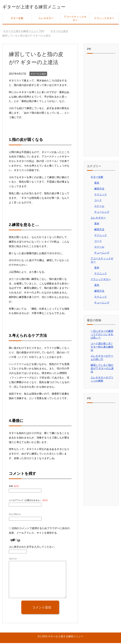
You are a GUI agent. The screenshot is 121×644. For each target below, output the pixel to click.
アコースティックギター (75, 19)
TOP (24, 32)
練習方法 (99, 190)
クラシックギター (104, 19)
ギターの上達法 (38, 75)
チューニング (102, 213)
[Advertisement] (101, 107)
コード (98, 201)
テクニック (101, 195)
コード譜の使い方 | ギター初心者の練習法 (102, 348)
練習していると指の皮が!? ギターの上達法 (102, 369)
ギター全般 (17, 19)
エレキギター (46, 19)
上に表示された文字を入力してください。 (33, 548)
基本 (97, 184)
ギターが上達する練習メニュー (43, 7)
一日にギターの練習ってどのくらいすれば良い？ (102, 335)
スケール (99, 207)
